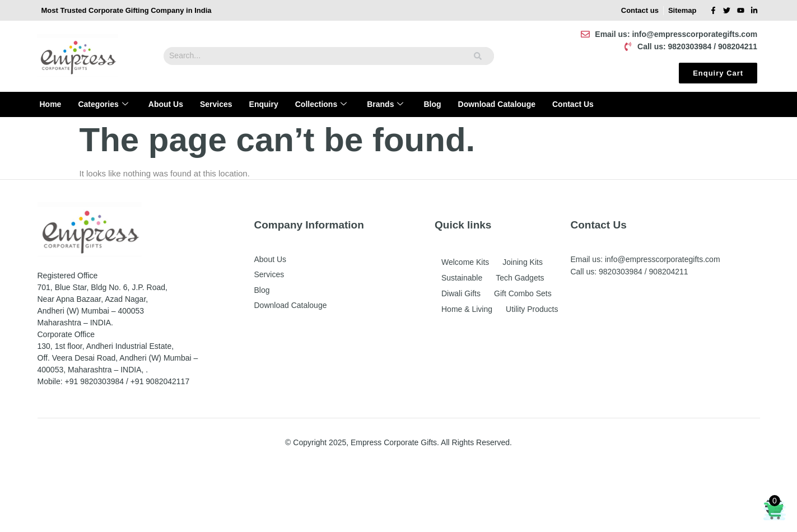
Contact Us (573, 104)
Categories (103, 104)
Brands (385, 104)
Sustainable (462, 278)
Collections (321, 104)
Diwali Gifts (461, 293)
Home (51, 104)
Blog (432, 104)
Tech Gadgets (520, 278)
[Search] (478, 56)
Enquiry (264, 104)
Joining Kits (523, 262)
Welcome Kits (465, 262)
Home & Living (467, 309)
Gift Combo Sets (523, 293)
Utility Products (532, 309)
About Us (166, 104)
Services (216, 104)
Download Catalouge (497, 104)
